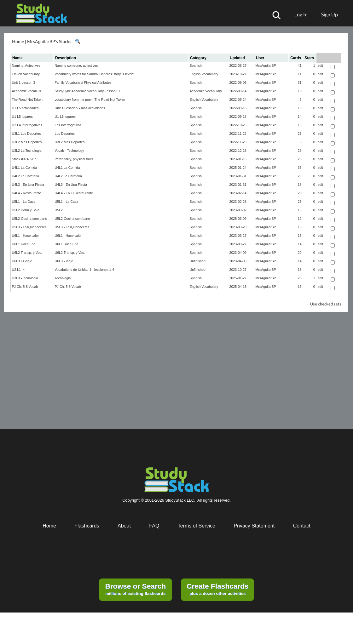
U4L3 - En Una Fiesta (28, 185)
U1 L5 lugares (22, 117)
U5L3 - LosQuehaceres (29, 227)
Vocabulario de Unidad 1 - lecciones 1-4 (84, 270)
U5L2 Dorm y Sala (26, 210)
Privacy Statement (254, 526)
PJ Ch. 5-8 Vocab (25, 287)
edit (320, 66)
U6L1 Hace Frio (24, 244)
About (124, 526)
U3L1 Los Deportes (26, 134)
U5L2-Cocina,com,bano (30, 219)
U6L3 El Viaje (22, 261)
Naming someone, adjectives (76, 66)
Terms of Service (197, 526)
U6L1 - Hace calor (26, 236)
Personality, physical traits (74, 159)
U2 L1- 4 (18, 270)
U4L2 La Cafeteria (26, 176)
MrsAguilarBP (266, 66)
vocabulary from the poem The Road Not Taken (90, 100)
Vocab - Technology (69, 151)
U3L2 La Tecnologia (27, 151)
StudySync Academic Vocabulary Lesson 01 (88, 91)
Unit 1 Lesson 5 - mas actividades (80, 108)
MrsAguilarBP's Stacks (49, 41)
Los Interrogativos (68, 125)
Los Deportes (65, 134)
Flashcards (87, 526)
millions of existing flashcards (135, 589)
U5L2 (59, 210)
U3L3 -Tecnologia (25, 278)
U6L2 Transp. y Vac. (27, 253)
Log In (301, 14)
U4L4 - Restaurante (27, 193)
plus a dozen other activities (217, 589)
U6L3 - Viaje (64, 261)
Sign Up (330, 14)
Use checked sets (326, 304)
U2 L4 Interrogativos (27, 125)
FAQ (154, 526)
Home (18, 41)
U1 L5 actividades (25, 108)
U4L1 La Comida (25, 168)
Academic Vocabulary (206, 91)
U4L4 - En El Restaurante (74, 193)
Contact (302, 526)
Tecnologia (63, 278)
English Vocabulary (204, 74)
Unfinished (198, 261)
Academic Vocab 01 (27, 91)
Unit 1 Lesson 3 (24, 83)
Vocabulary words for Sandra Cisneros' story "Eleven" (95, 74)
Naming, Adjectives (26, 66)
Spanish (196, 66)
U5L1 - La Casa (24, 202)
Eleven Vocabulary (26, 74)
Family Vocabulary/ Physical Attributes (83, 83)
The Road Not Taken (27, 100)
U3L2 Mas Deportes (27, 142)
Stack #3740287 (24, 159)
